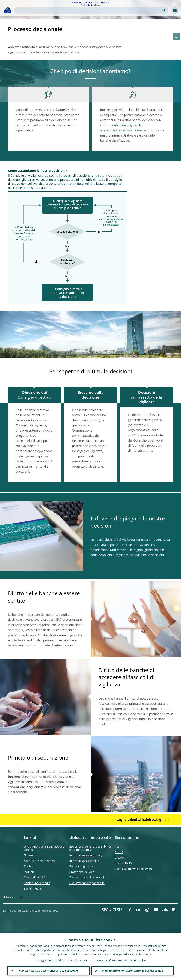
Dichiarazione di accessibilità (89, 877)
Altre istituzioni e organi (40, 861)
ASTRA (119, 852)
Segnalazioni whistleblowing (134, 869)
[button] (174, 4)
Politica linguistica (81, 866)
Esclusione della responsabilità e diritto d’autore (90, 848)
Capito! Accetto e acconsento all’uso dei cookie (48, 971)
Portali (119, 846)
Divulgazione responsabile (87, 883)
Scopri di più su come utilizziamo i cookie (121, 960)
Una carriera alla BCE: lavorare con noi (44, 848)
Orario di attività (35, 877)
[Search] (89, 10)
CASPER (120, 858)
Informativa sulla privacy (86, 855)
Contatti (29, 866)
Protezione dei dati (82, 872)
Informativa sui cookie (84, 861)
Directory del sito (15, 897)
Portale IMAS (123, 863)
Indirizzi (29, 872)
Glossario (30, 855)
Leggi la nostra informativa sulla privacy (64, 960)
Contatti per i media (37, 883)
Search (164, 10)
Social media (32, 888)
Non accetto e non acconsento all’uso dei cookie (133, 971)
